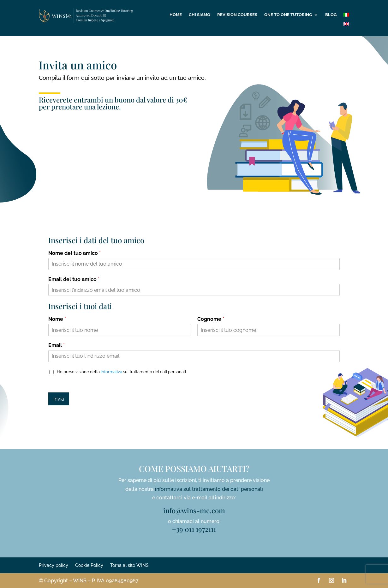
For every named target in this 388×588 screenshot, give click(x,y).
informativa (111, 372)
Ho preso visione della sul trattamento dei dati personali (121, 372)
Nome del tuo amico (75, 253)
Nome (57, 319)
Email (57, 345)
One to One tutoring (288, 15)
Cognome (211, 319)
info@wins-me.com (194, 510)
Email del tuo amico (74, 279)
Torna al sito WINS (129, 565)
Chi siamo (200, 15)
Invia (59, 399)
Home (176, 15)
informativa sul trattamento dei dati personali (209, 489)
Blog (331, 15)
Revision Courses (237, 15)
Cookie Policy (89, 565)
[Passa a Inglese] (346, 25)
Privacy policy (54, 565)
